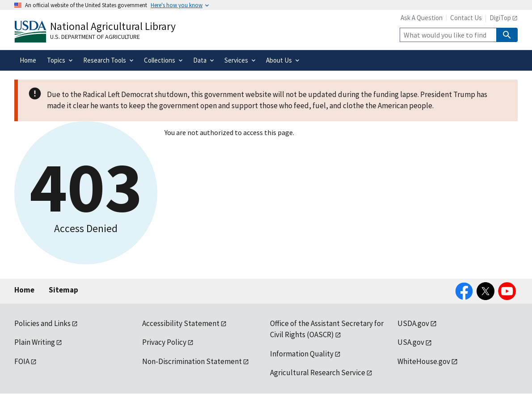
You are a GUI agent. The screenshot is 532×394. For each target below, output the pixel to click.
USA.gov (411, 342)
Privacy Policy (164, 342)
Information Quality (302, 354)
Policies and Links (42, 323)
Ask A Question (422, 18)
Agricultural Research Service (318, 373)
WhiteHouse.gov (424, 361)
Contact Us (466, 18)
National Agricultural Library (113, 26)
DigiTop (500, 18)
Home (24, 290)
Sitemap (63, 290)
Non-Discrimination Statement (192, 361)
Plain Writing (35, 342)
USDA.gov (413, 323)
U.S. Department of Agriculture (95, 37)
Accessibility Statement (181, 323)
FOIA (22, 361)
